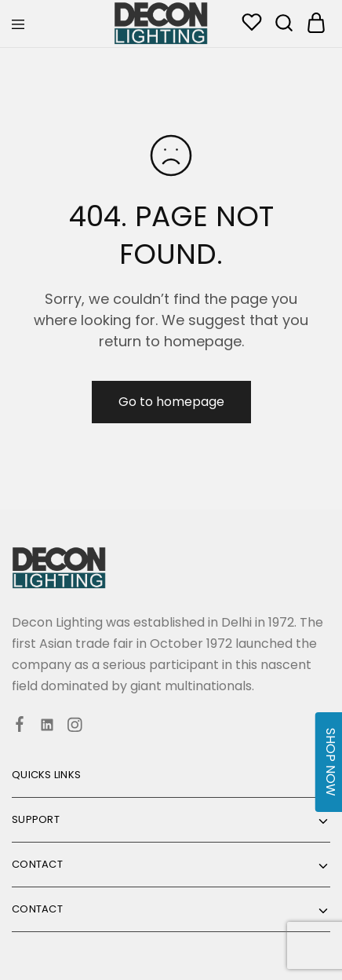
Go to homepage (171, 402)
